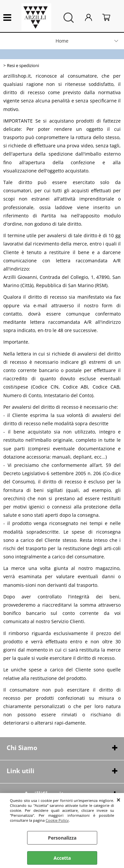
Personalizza (62, 838)
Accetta (62, 858)
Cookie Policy (57, 820)
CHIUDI (119, 800)
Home (62, 41)
